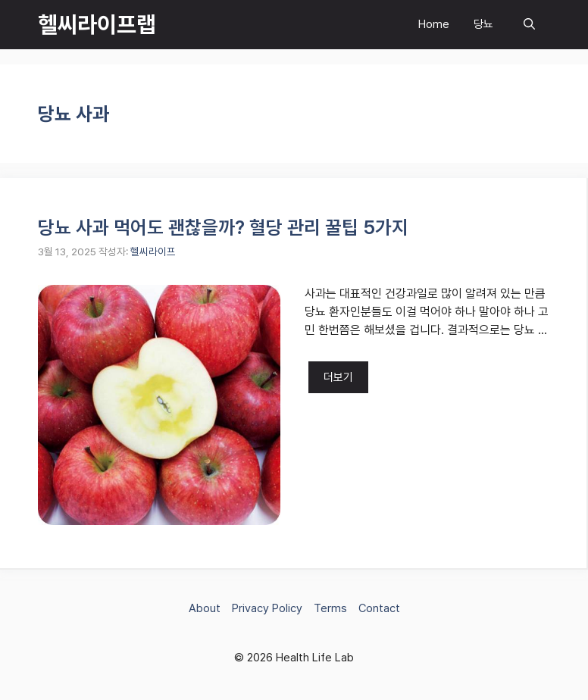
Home (434, 24)
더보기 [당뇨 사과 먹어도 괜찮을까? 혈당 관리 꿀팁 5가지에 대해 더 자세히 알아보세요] (338, 377)
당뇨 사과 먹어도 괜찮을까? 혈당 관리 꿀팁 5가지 (223, 227)
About (205, 608)
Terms (330, 608)
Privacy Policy (267, 608)
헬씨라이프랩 (97, 24)
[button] (529, 25)
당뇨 (483, 24)
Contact (379, 608)
